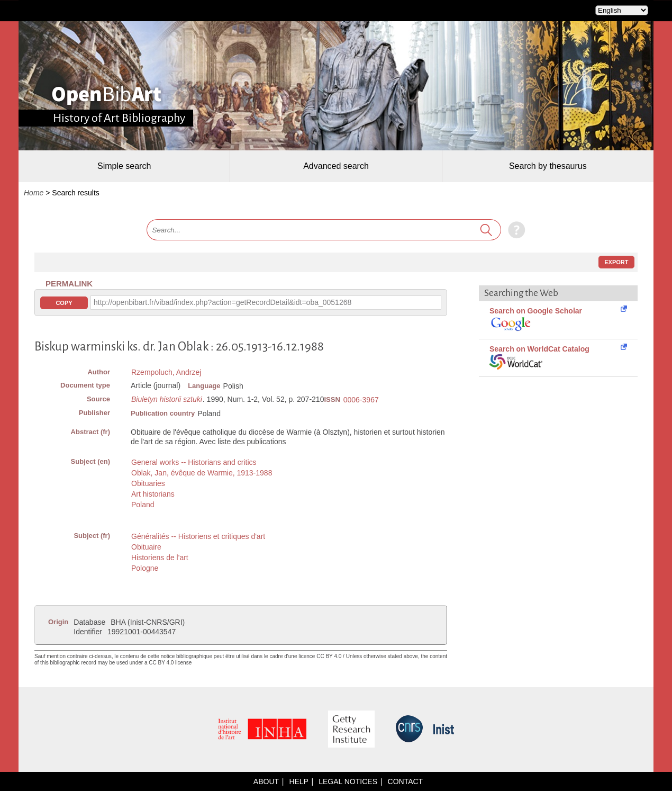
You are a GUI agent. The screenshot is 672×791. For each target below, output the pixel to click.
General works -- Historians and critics (194, 462)
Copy (64, 303)
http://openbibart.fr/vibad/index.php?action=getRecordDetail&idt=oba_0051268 (223, 302)
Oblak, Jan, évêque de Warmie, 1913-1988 (202, 473)
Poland (143, 505)
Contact (406, 781)
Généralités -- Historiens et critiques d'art (198, 536)
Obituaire (146, 547)
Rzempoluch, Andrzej (166, 372)
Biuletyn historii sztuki (167, 399)
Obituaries (148, 483)
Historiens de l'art (160, 558)
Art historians (153, 494)
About (266, 781)
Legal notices (348, 781)
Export (616, 262)
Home (34, 193)
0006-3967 (361, 400)
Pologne (145, 568)
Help (298, 781)
